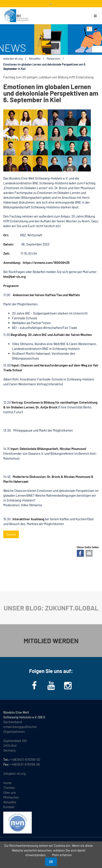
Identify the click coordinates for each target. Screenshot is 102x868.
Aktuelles (35, 59)
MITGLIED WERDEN (51, 641)
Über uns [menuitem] (10, 792)
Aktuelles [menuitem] (10, 802)
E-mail (89, 553)
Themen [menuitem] (9, 788)
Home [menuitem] (7, 783)
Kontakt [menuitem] (9, 807)
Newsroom (54, 59)
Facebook (80, 553)
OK (51, 862)
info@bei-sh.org (14, 773)
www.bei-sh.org (13, 59)
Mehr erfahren (62, 855)
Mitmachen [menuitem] (11, 797)
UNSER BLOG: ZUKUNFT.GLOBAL (51, 608)
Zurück (11, 534)
